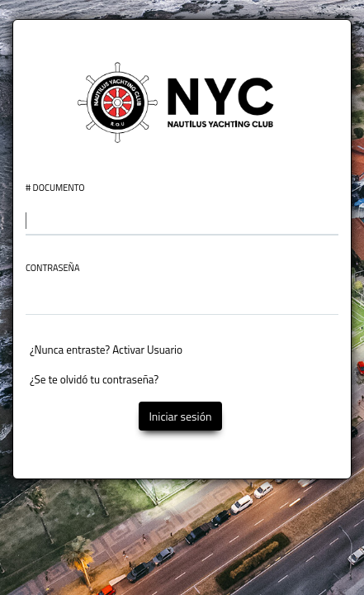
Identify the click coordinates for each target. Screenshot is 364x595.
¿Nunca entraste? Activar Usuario (106, 350)
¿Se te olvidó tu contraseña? (94, 379)
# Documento (55, 188)
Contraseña (53, 268)
